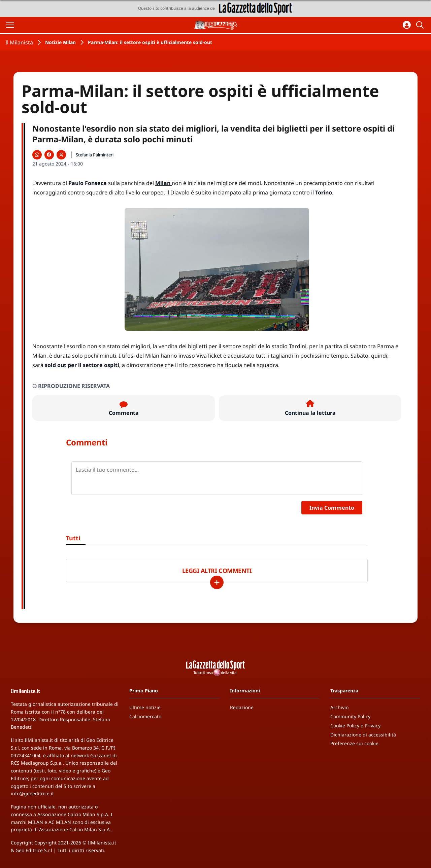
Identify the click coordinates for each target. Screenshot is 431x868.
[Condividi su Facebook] (49, 155)
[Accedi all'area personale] (407, 25)
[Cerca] (421, 25)
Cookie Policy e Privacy (355, 726)
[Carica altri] (217, 582)
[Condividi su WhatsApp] (37, 155)
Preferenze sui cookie (354, 743)
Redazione (242, 707)
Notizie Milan (60, 42)
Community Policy (350, 716)
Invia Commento (332, 508)
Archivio (339, 707)
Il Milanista (19, 42)
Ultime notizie (145, 707)
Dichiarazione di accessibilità (363, 735)
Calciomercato (145, 716)
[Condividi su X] (61, 155)
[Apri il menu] (10, 25)
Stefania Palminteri (95, 155)
